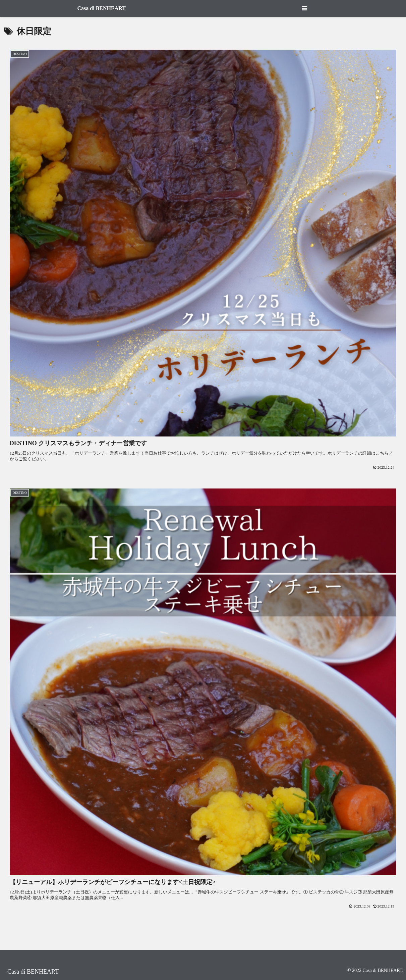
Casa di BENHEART (102, 8)
